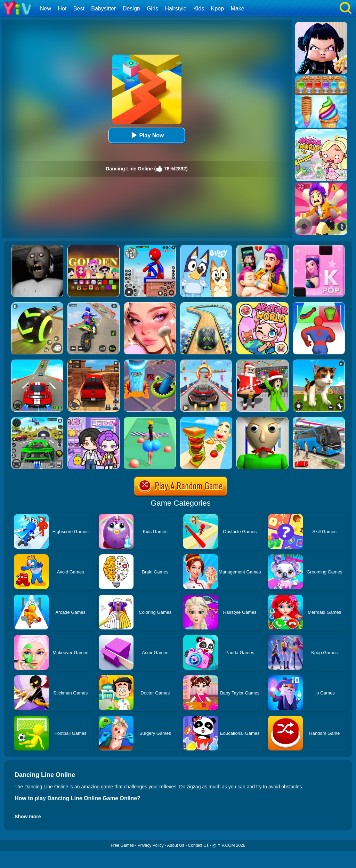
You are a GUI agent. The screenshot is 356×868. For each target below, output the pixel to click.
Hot (62, 9)
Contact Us (198, 845)
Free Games (122, 845)
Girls (152, 9)
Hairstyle (176, 9)
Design (131, 9)
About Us (176, 845)
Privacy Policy (151, 845)
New (46, 9)
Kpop (217, 9)
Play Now (147, 135)
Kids (199, 9)
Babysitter (103, 9)
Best (79, 9)
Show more (28, 817)
